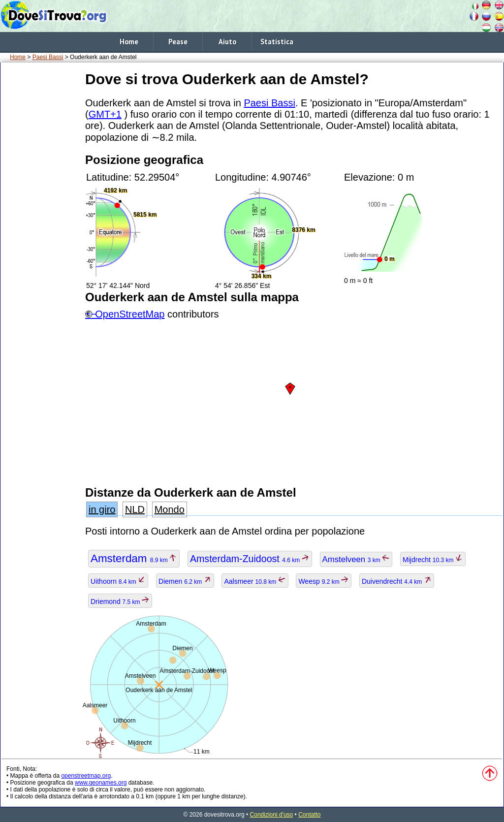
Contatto (309, 815)
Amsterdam (134, 558)
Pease (178, 42)
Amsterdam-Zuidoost (250, 559)
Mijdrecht (433, 560)
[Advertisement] (41, 216)
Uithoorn (118, 581)
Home (129, 42)
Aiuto (227, 42)
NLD (135, 509)
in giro (102, 509)
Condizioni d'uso (272, 815)
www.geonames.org (101, 783)
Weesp (324, 581)
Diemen (185, 581)
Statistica (277, 42)
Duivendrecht (397, 581)
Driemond (120, 601)
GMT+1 (105, 114)
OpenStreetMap (130, 314)
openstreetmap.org (86, 776)
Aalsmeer (255, 581)
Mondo (170, 509)
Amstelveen (356, 559)
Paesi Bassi (48, 57)
